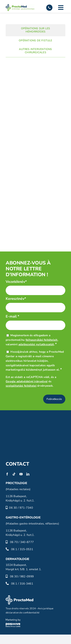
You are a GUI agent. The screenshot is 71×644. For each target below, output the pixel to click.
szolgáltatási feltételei (21, 386)
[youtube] (21, 474)
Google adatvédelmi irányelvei (27, 381)
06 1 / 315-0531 (22, 549)
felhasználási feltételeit (42, 340)
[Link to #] (61, 8)
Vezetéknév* (16, 282)
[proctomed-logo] (20, 6)
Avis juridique (46, 609)
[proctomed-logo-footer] (20, 597)
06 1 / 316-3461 (22, 584)
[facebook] (7, 474)
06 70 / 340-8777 (22, 542)
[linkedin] (28, 474)
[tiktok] (14, 474)
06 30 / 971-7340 (21, 508)
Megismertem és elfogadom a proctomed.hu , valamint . (32, 340)
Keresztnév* (16, 299)
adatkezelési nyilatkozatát (36, 344)
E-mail (13, 317)
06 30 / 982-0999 (22, 576)
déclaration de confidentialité (23, 613)
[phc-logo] (13, 620)
